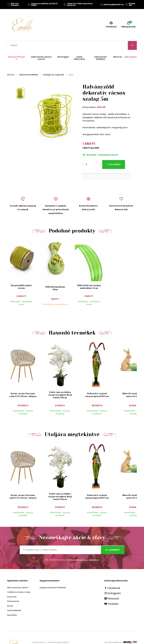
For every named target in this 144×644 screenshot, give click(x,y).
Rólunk (10, 597)
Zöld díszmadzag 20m (55, 279)
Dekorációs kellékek (100, 49)
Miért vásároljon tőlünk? (18, 579)
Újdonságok (130, 48)
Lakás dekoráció (79, 49)
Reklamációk (13, 592)
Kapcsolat (12, 588)
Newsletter (12, 606)
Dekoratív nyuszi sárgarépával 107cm (97, 386)
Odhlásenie (94, 551)
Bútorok (118, 48)
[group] (26, 371)
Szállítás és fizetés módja (19, 583)
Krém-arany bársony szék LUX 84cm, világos (23, 386)
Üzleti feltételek (14, 602)
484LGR (101, 98)
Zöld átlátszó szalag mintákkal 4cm (89, 278)
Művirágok (63, 48)
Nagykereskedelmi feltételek (53, 579)
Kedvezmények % (16, 49)
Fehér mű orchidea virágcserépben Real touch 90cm (60, 386)
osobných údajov (80, 551)
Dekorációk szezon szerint (41, 49)
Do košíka (115, 156)
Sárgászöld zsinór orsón (21, 278)
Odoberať (113, 541)
